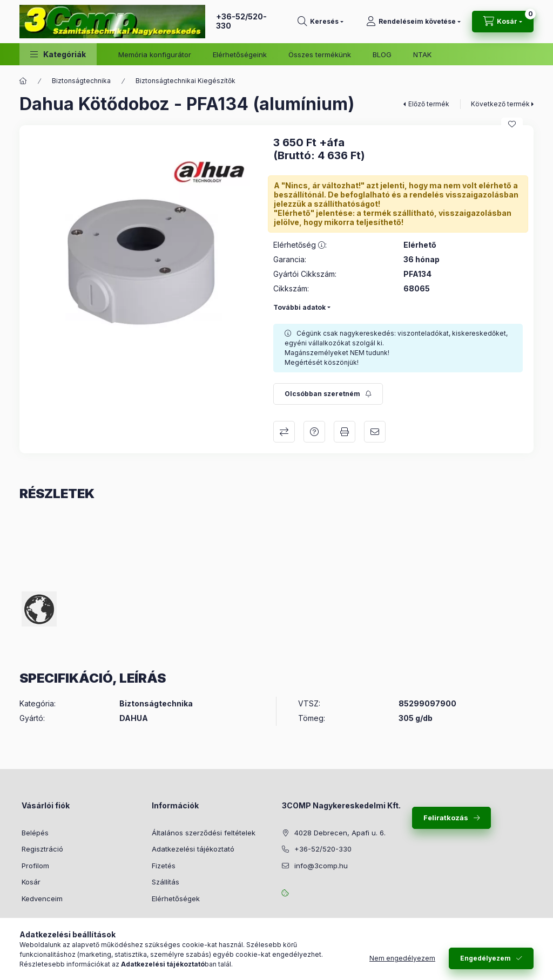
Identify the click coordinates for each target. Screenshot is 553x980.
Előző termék (429, 104)
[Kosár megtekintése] (503, 22)
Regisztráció (42, 849)
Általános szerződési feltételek (204, 833)
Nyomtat (345, 432)
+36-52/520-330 (241, 21)
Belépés (35, 833)
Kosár (31, 882)
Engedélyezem (485, 958)
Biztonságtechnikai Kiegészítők (186, 81)
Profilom (35, 866)
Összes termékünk (320, 55)
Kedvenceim (42, 899)
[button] (58, 54)
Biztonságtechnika (81, 81)
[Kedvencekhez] (512, 124)
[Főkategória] (23, 81)
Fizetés (164, 866)
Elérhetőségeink (240, 55)
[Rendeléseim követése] (413, 22)
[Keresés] (321, 22)
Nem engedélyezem (402, 958)
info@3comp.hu (321, 866)
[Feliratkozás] (328, 394)
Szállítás (166, 882)
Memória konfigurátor (155, 55)
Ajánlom (375, 432)
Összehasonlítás (284, 432)
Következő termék (500, 104)
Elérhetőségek (176, 899)
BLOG (382, 55)
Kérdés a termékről (314, 432)
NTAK (422, 55)
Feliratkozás (446, 818)
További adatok (299, 307)
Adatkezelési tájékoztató (193, 849)
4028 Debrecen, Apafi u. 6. (340, 833)
